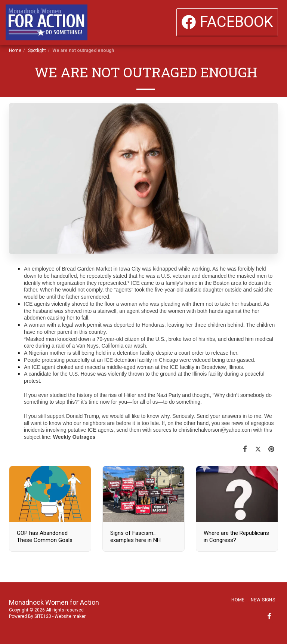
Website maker (70, 616)
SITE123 (43, 616)
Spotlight (37, 50)
